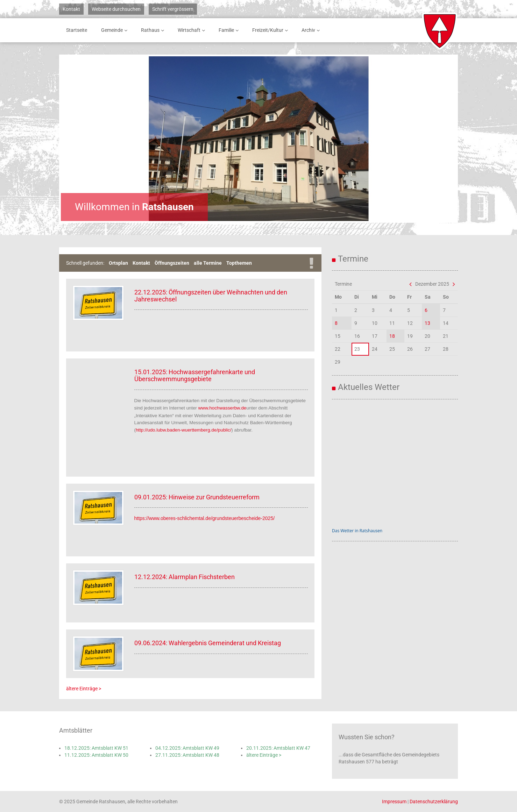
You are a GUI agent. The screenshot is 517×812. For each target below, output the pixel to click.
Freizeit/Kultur (271, 30)
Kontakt (71, 9)
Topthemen (239, 263)
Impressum (394, 802)
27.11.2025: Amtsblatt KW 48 (187, 755)
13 (427, 323)
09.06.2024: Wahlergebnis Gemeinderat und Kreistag (208, 643)
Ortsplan (118, 263)
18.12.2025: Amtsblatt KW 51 (96, 748)
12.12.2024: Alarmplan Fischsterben (185, 577)
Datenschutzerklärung (434, 802)
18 (392, 336)
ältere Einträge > (84, 689)
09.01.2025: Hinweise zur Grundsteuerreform (197, 497)
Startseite (77, 30)
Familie (230, 30)
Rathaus (154, 30)
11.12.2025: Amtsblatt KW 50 (96, 755)
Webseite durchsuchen (116, 9)
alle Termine (208, 263)
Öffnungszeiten (172, 263)
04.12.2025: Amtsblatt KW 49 (187, 748)
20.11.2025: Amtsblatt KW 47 (278, 748)
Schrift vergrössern (173, 9)
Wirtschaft (193, 30)
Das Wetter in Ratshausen (357, 531)
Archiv (312, 30)
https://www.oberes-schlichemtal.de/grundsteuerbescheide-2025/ (205, 518)
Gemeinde (115, 30)
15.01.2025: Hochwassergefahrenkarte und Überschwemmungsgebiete (195, 375)
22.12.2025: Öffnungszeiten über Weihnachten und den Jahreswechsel (211, 296)
